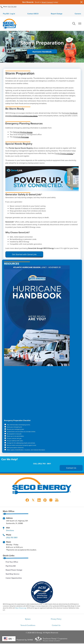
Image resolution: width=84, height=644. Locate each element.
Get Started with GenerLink (24, 255)
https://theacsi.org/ (21, 608)
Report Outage (57, 14)
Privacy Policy (42, 620)
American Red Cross (21, 137)
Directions (10, 531)
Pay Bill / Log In (8, 14)
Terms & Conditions (69, 620)
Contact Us (42, 626)
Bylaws (15, 620)
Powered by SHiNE (25, 641)
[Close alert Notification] (81, 2)
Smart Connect (47, 2)
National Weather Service (23, 132)
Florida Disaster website (64, 154)
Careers (79, 14)
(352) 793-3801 (12, 7)
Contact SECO (32, 14)
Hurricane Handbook (42, 52)
